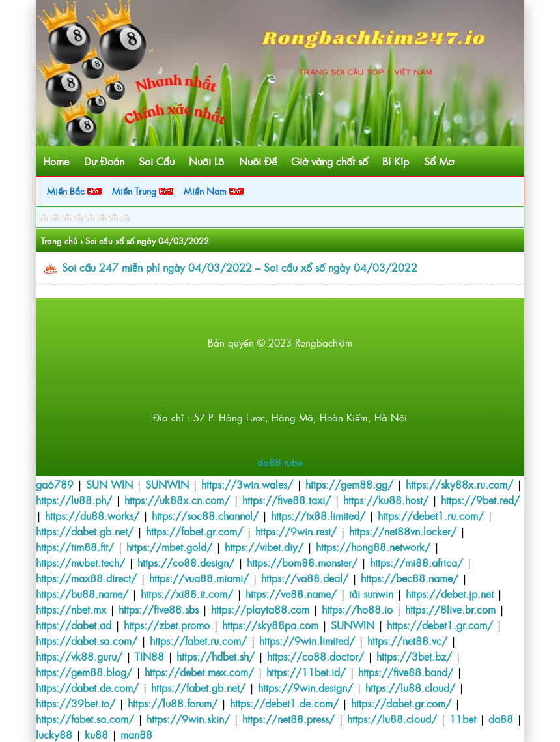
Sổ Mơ (439, 161)
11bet (463, 719)
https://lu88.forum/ (173, 703)
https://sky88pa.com (270, 625)
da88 (501, 719)
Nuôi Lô (206, 161)
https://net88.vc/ (407, 640)
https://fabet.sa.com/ (85, 719)
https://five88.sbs (159, 609)
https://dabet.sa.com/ (87, 640)
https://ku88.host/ (386, 500)
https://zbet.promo (167, 625)
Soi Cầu (157, 161)
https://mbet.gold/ (169, 547)
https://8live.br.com (450, 609)
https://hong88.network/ (373, 547)
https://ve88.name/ (291, 593)
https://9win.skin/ (188, 719)
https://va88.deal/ (305, 578)
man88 (136, 734)
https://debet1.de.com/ (284, 703)
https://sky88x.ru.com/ (459, 484)
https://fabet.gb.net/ (198, 687)
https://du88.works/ (92, 515)
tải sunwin (371, 593)
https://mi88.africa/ (416, 562)
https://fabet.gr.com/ (194, 531)
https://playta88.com (260, 609)
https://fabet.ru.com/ (198, 640)
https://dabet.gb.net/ (85, 531)
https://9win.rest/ (296, 531)
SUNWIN (167, 484)
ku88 (96, 734)
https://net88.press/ (288, 719)
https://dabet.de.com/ (87, 687)
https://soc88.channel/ (205, 515)
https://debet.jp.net (450, 593)
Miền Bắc (74, 191)
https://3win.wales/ (247, 484)
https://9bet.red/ (480, 500)
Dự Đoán (104, 161)
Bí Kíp (396, 161)
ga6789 (55, 484)
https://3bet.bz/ (414, 656)
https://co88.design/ (186, 562)
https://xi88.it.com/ (187, 593)
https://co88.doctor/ (315, 656)
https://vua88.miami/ (199, 578)
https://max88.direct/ (86, 578)
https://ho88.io (357, 609)
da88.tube (280, 462)
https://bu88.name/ (82, 593)
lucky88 (54, 734)
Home (56, 161)
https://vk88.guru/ (79, 656)
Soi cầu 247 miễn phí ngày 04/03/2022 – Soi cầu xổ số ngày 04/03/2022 (240, 267)
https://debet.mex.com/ (199, 672)
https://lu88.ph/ (74, 500)
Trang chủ (59, 241)
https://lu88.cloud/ (410, 687)
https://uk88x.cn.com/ (177, 500)
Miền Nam (214, 191)
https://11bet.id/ (306, 672)
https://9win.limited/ (307, 640)
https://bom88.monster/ (302, 562)
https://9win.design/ (305, 687)
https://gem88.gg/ (349, 484)
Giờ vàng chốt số (329, 161)
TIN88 (149, 656)
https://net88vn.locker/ (403, 531)
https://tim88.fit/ (75, 547)
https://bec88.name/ (410, 578)
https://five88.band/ (406, 672)
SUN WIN (109, 484)
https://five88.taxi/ (287, 500)
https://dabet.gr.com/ (401, 703)
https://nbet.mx (71, 609)
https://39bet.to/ (76, 703)
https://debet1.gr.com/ (440, 625)
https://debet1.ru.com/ (431, 515)
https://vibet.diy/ (264, 547)
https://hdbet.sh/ (216, 656)
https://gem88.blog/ (84, 672)
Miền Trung (143, 191)
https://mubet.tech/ (80, 562)
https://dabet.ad (74, 625)
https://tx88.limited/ (318, 515)
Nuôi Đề (258, 161)
